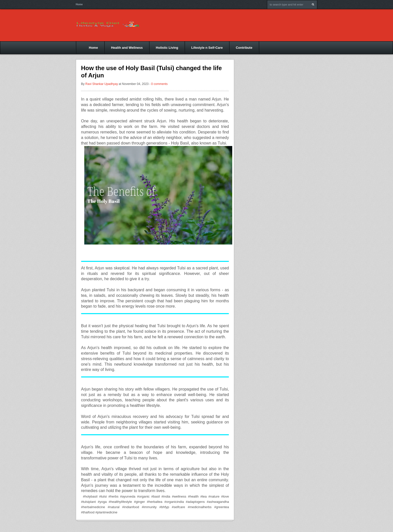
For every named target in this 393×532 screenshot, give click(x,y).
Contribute (244, 48)
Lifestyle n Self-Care (207, 48)
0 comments (159, 84)
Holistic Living (167, 48)
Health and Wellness (127, 48)
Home (79, 4)
